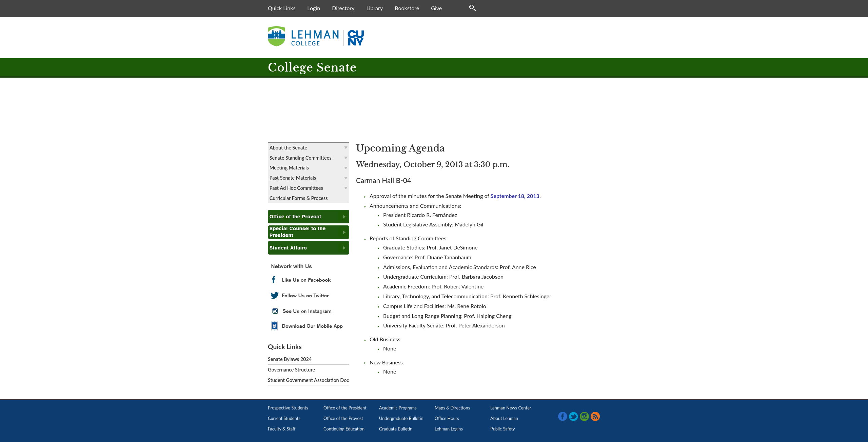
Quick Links (282, 8)
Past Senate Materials (293, 178)
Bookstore (407, 8)
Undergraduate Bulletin (401, 418)
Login (314, 8)
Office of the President (345, 408)
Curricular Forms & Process (299, 198)
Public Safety (503, 429)
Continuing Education (344, 429)
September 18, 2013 (515, 196)
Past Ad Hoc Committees (296, 188)
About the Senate (288, 148)
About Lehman (504, 418)
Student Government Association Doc (308, 380)
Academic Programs (398, 408)
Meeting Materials (289, 168)
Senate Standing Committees (301, 158)
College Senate (312, 68)
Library (374, 8)
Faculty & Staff (282, 429)
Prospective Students (288, 408)
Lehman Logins (449, 429)
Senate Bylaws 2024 (290, 359)
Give (436, 8)
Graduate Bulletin (396, 429)
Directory (343, 8)
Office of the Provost (343, 418)
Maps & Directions (452, 408)
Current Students (284, 418)
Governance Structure (291, 370)
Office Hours (447, 418)
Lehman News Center (511, 408)
